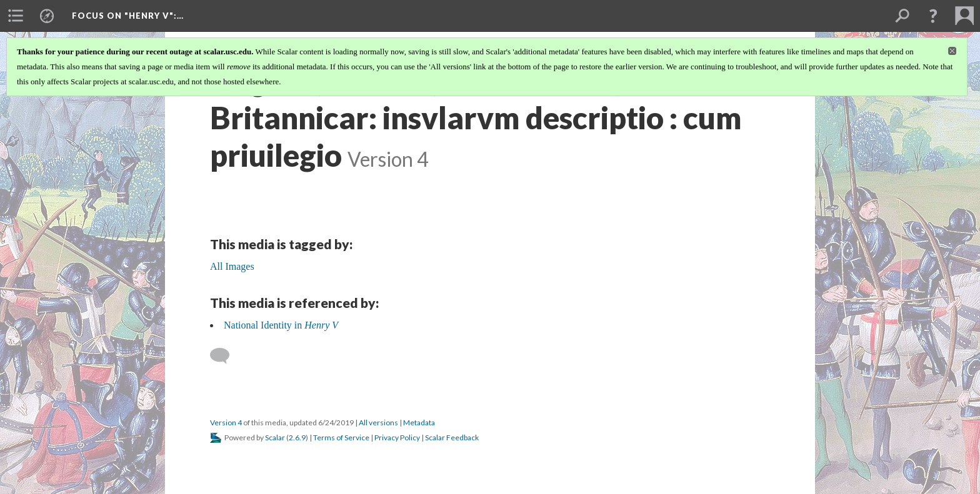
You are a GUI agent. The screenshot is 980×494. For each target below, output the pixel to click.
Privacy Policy (397, 437)
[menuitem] (16, 16)
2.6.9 (297, 437)
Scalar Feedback (452, 437)
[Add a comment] (225, 356)
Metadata (419, 422)
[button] (933, 16)
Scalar (275, 437)
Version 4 (226, 422)
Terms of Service (341, 437)
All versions (378, 422)
